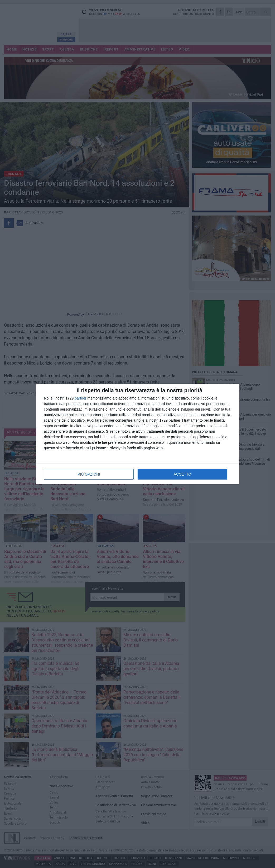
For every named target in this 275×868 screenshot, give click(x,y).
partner (80, 398)
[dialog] (138, 434)
